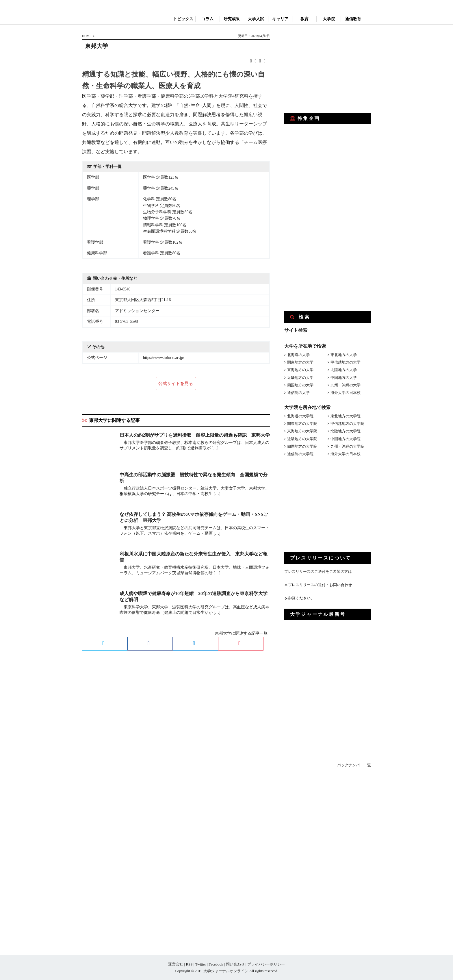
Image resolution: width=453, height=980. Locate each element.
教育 (305, 19)
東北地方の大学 (344, 355)
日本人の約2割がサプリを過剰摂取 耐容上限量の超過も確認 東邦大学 (195, 435)
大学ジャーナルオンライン (226, 971)
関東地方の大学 (300, 362)
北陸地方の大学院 (346, 431)
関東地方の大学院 (302, 424)
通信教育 (353, 19)
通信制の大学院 (300, 454)
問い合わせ (235, 964)
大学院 (329, 19)
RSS (189, 964)
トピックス (183, 19)
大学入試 (256, 19)
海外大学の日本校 (346, 393)
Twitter (200, 964)
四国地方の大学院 (302, 446)
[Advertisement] (328, 69)
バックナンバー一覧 (354, 765)
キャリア (280, 19)
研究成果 (232, 19)
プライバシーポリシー (266, 964)
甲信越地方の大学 (346, 362)
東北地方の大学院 (346, 416)
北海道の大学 (298, 355)
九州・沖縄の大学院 (347, 446)
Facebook (216, 964)
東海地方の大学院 (302, 431)
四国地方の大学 (300, 385)
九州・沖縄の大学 (346, 385)
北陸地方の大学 (344, 370)
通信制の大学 (298, 393)
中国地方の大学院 (346, 439)
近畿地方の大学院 (302, 439)
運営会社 (176, 964)
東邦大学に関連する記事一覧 (241, 633)
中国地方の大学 (344, 378)
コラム (207, 19)
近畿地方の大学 (300, 378)
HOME (87, 36)
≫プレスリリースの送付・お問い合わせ (318, 585)
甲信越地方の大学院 (347, 424)
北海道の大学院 (300, 416)
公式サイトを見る (176, 384)
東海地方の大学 (300, 370)
